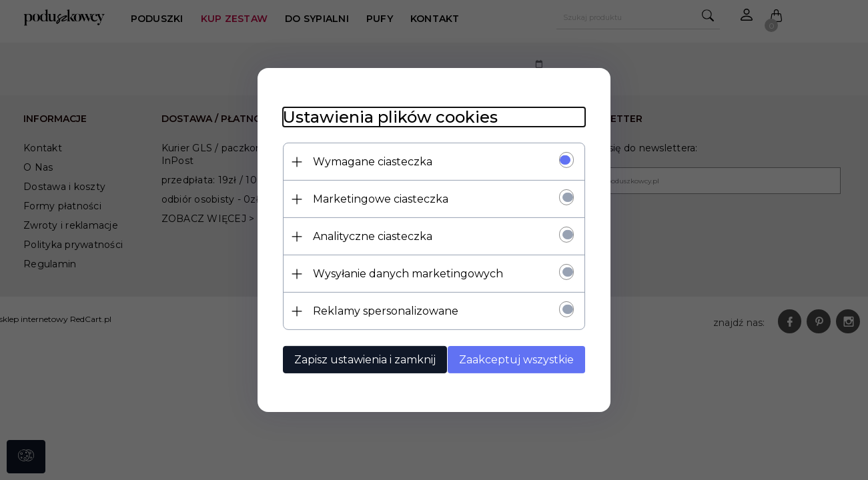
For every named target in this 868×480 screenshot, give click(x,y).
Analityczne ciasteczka (371, 236)
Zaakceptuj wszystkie (519, 360)
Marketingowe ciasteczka (379, 199)
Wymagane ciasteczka (371, 162)
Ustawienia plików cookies (388, 117)
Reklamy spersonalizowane (384, 311)
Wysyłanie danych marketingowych (406, 274)
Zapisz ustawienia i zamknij (363, 360)
